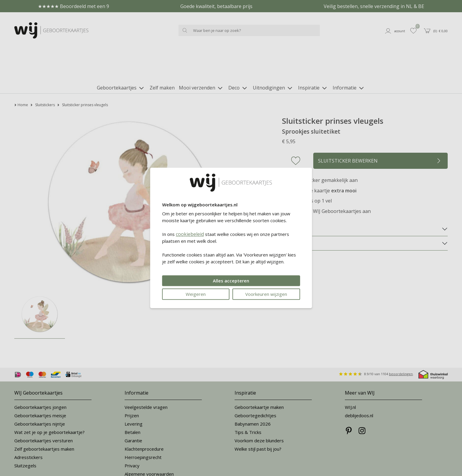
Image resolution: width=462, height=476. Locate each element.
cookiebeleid (190, 234)
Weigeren (196, 294)
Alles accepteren (231, 281)
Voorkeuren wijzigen (266, 294)
